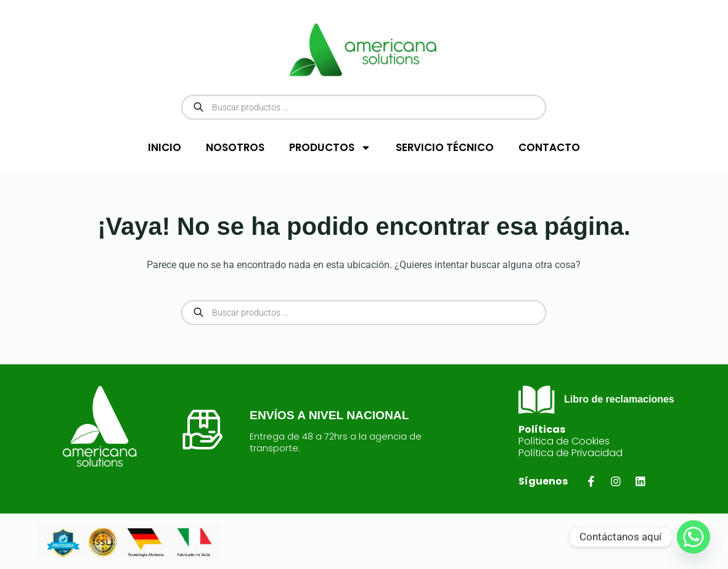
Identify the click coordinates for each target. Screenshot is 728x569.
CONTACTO (549, 147)
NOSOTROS (235, 147)
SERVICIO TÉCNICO (445, 147)
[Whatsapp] (693, 537)
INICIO (165, 147)
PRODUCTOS (330, 148)
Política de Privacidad (571, 453)
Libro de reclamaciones (619, 399)
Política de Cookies (564, 441)
